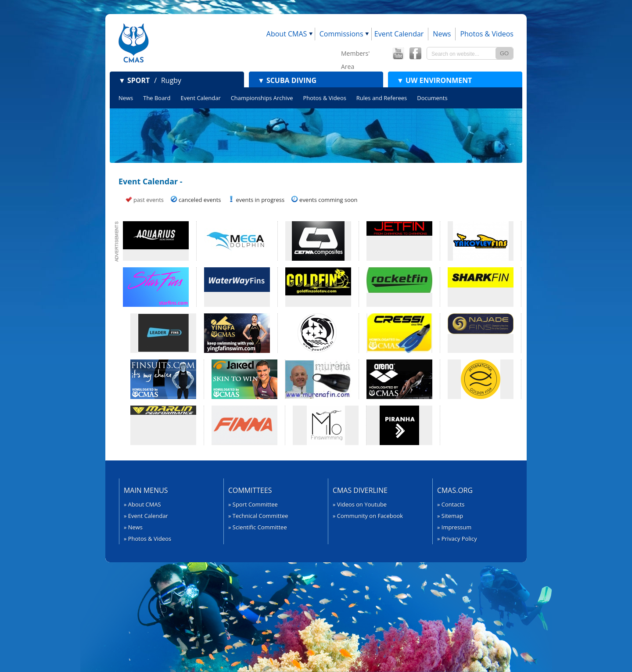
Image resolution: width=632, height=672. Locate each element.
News (442, 34)
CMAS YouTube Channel (398, 54)
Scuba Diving (287, 80)
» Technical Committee (258, 516)
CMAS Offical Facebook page (415, 54)
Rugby (171, 80)
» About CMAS (142, 504)
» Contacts (451, 504)
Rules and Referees (382, 98)
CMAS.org (455, 490)
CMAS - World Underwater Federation (134, 43)
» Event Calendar (146, 516)
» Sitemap (450, 516)
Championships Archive (262, 98)
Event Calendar (399, 34)
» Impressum (454, 527)
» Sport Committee (253, 504)
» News (133, 527)
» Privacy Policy (457, 539)
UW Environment (434, 80)
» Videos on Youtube (360, 504)
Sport (134, 80)
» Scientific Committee (258, 527)
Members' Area (355, 55)
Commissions (341, 34)
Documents (432, 98)
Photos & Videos (487, 34)
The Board (157, 98)
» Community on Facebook (368, 516)
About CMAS (287, 34)
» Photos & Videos (147, 539)
